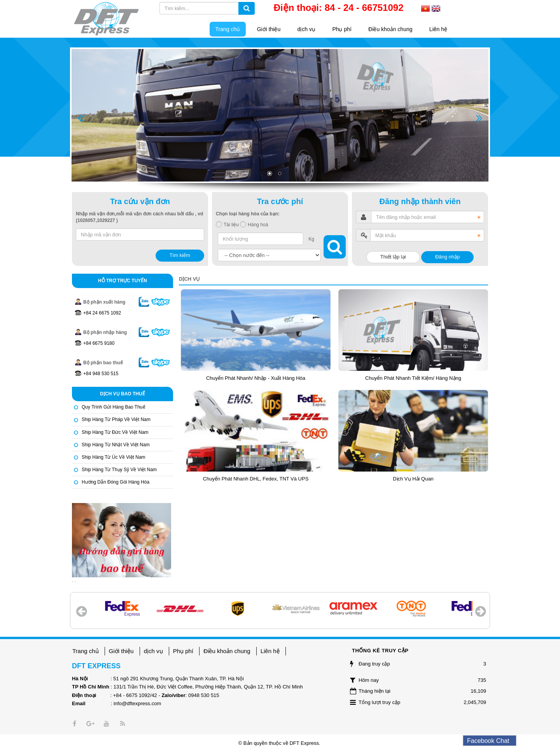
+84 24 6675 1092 (102, 313)
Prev (81, 118)
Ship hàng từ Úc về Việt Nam (114, 457)
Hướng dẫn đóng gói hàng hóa (115, 482)
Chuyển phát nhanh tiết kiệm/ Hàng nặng (413, 378)
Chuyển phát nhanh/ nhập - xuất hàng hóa (256, 378)
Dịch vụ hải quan (413, 479)
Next (479, 118)
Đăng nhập (447, 257)
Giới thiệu (121, 651)
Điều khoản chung (227, 651)
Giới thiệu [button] (269, 29)
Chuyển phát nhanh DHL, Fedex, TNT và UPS (256, 479)
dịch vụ (153, 651)
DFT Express (304, 743)
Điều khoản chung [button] (390, 29)
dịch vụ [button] (306, 29)
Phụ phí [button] (342, 29)
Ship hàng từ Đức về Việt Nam (115, 432)
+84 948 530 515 (101, 374)
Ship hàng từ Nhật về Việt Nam (116, 445)
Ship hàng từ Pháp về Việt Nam (116, 419)
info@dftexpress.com (137, 703)
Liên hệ (270, 651)
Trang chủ (86, 651)
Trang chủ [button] (228, 29)
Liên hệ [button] (438, 29)
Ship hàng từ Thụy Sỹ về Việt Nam (119, 470)
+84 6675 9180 (99, 343)
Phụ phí (183, 651)
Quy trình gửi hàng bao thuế (114, 407)
